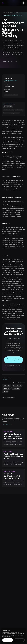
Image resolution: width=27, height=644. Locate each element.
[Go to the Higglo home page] (3, 3)
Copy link (8, 107)
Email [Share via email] (17, 113)
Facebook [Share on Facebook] (8, 113)
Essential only (19, 640)
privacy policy (9, 637)
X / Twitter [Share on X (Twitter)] (9, 110)
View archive (7, 425)
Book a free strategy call (13, 360)
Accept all (8, 640)
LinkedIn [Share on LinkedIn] (19, 110)
